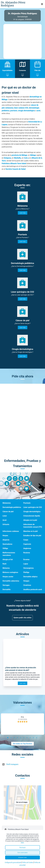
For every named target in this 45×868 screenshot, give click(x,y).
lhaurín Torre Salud (19, 163)
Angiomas (27, 548)
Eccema (26, 559)
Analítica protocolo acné (33, 589)
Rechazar (22, 847)
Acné (5, 520)
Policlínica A (7, 163)
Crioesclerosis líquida (32, 516)
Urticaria (6, 524)
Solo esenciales (22, 853)
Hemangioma (28, 568)
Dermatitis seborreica (11, 581)
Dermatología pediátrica (12, 507)
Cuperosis (27, 544)
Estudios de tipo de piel (32, 536)
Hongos (26, 581)
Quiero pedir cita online (23, 618)
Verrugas (6, 585)
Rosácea (27, 553)
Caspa (26, 540)
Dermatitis (7, 589)
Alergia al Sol (8, 559)
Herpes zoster (8, 577)
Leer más (23, 213)
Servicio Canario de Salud (16, 169)
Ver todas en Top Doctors (22, 744)
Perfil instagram (12, 764)
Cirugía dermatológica (32, 512)
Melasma (6, 568)
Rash (4, 564)
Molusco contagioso (10, 572)
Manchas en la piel (30, 531)
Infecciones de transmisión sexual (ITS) (33, 526)
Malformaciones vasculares (9, 554)
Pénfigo (26, 572)
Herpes (5, 536)
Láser (5, 516)
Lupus (26, 564)
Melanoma (7, 503)
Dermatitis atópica (30, 577)
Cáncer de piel (8, 512)
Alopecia (6, 540)
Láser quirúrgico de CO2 (33, 507)
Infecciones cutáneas (11, 531)
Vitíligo (5, 548)
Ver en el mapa (22, 802)
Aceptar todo (23, 858)
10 (37, 738)
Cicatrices (27, 585)
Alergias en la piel (30, 520)
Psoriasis (27, 503)
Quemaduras (7, 544)
